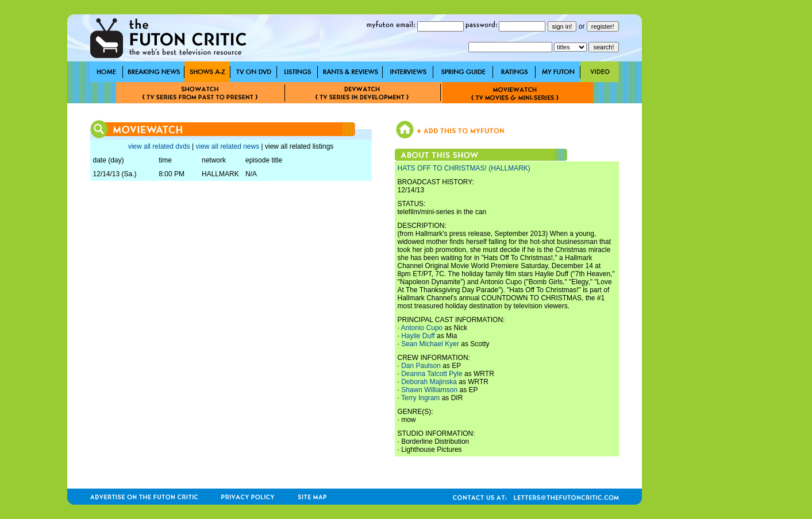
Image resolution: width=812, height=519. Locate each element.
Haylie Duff (418, 336)
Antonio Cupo (422, 328)
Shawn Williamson (429, 390)
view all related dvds (159, 146)
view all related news (227, 146)
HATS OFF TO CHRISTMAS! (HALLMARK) (464, 168)
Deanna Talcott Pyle (432, 374)
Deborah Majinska (429, 382)
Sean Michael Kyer (430, 344)
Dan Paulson (421, 366)
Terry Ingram (420, 398)
